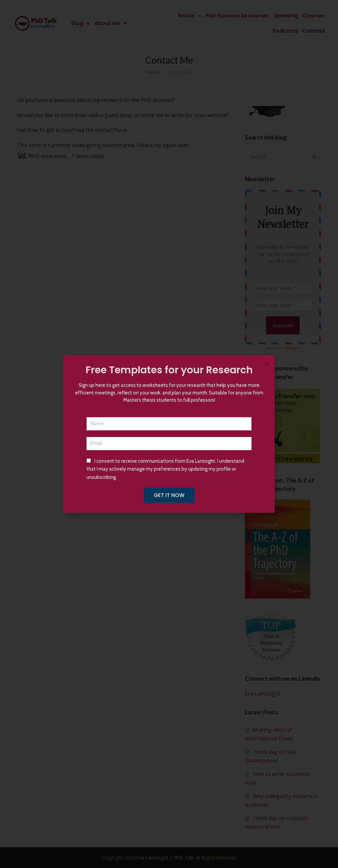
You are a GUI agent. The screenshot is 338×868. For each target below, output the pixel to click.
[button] (267, 364)
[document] (169, 434)
